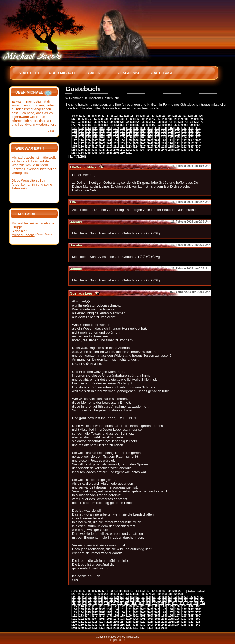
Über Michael (63, 73)
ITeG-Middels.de (130, 637)
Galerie (96, 73)
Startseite (29, 73)
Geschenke (129, 73)
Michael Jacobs (23, 235)
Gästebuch (162, 73)
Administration (198, 591)
